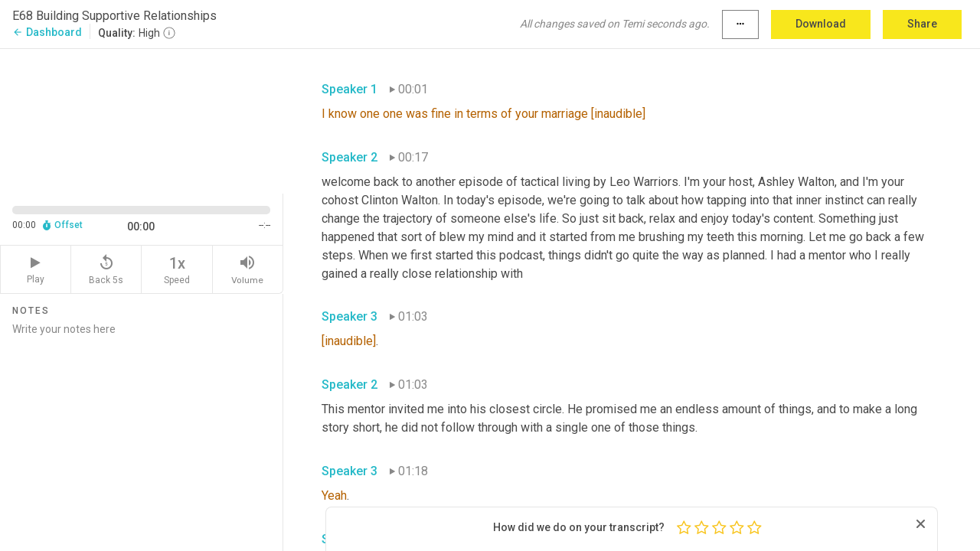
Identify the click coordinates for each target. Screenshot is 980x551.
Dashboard (47, 32)
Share (922, 24)
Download (821, 24)
